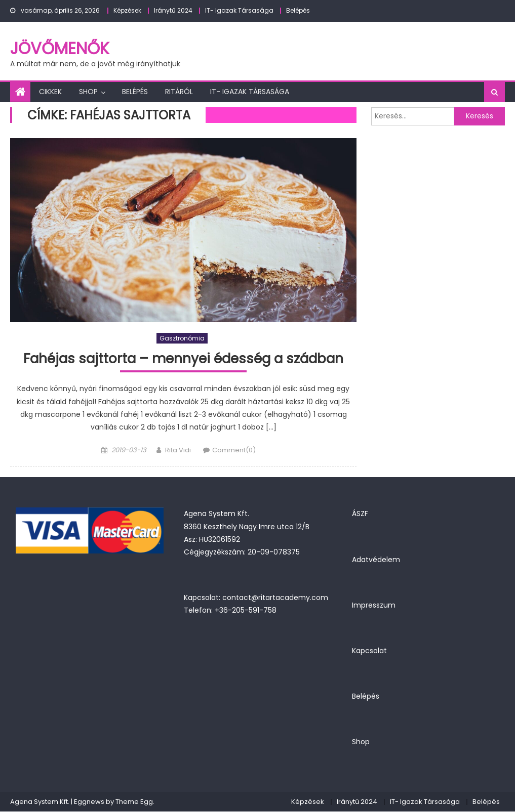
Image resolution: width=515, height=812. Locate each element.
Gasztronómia (182, 338)
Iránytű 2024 (173, 10)
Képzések (127, 10)
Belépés (298, 10)
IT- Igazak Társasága (239, 10)
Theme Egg (134, 802)
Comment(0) (234, 451)
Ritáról (179, 92)
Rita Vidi (178, 451)
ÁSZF (360, 515)
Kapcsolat (369, 651)
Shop (88, 92)
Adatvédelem (376, 560)
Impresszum (374, 606)
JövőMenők (60, 48)
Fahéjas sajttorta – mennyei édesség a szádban (183, 359)
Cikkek (50, 92)
